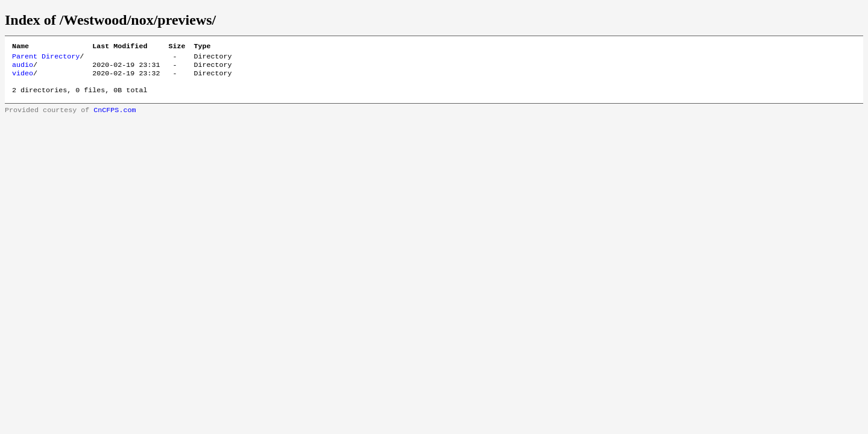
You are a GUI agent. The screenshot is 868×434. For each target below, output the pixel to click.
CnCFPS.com (115, 118)
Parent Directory (46, 58)
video (23, 78)
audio (23, 68)
